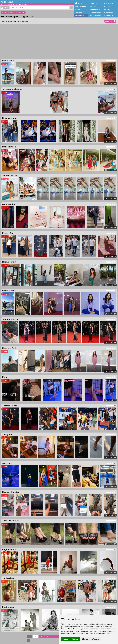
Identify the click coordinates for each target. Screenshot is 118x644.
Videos (77, 10)
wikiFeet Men (79, 16)
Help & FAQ (109, 3)
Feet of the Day (95, 10)
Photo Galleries (81, 6)
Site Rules (93, 3)
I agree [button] (66, 639)
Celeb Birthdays (96, 13)
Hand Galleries (95, 16)
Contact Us (109, 16)
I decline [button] (75, 639)
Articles (93, 6)
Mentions (78, 13)
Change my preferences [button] (91, 639)
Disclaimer (108, 13)
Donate (107, 6)
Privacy (107, 10)
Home (80, 3)
